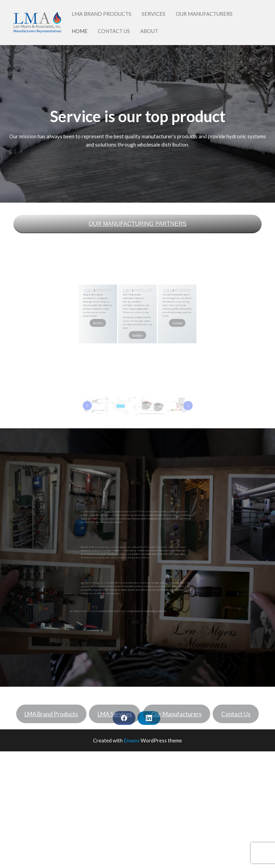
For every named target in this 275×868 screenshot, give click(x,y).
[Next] (154, 405)
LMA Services (115, 721)
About (149, 31)
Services (154, 14)
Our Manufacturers (204, 14)
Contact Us (114, 31)
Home (80, 31)
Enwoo (132, 740)
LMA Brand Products (101, 14)
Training (150, 317)
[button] (124, 405)
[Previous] (121, 405)
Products (137, 320)
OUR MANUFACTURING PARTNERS (137, 224)
